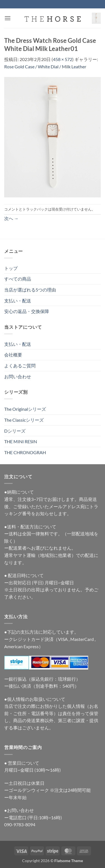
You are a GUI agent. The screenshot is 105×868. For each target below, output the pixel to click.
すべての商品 (18, 279)
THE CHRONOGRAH (25, 452)
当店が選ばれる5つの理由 (30, 290)
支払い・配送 (18, 301)
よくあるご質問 (20, 366)
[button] (8, 18)
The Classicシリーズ (24, 420)
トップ (11, 268)
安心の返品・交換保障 (27, 311)
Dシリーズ (15, 431)
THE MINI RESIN (21, 441)
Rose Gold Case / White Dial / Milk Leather (45, 66)
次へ (11, 218)
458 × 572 (63, 59)
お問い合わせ (18, 376)
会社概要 (13, 355)
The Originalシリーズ (25, 409)
